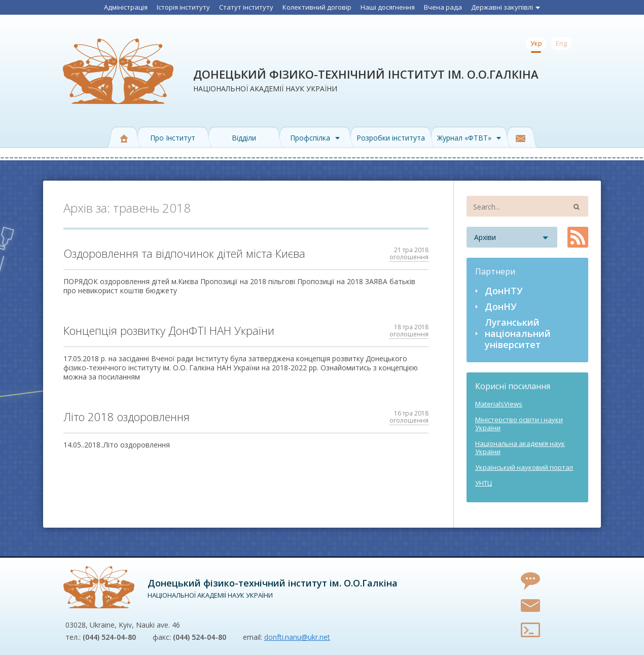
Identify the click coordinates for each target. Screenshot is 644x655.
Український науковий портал (524, 467)
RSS (578, 237)
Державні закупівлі (506, 7)
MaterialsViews (499, 404)
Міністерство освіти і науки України (519, 424)
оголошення (409, 257)
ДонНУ (501, 306)
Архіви (485, 237)
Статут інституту (246, 7)
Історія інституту (183, 7)
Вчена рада (443, 7)
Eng (561, 43)
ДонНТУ (504, 291)
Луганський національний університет (518, 333)
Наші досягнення (388, 7)
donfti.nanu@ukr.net (297, 637)
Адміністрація (126, 7)
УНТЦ (484, 483)
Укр (536, 43)
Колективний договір (317, 7)
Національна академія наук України (520, 447)
